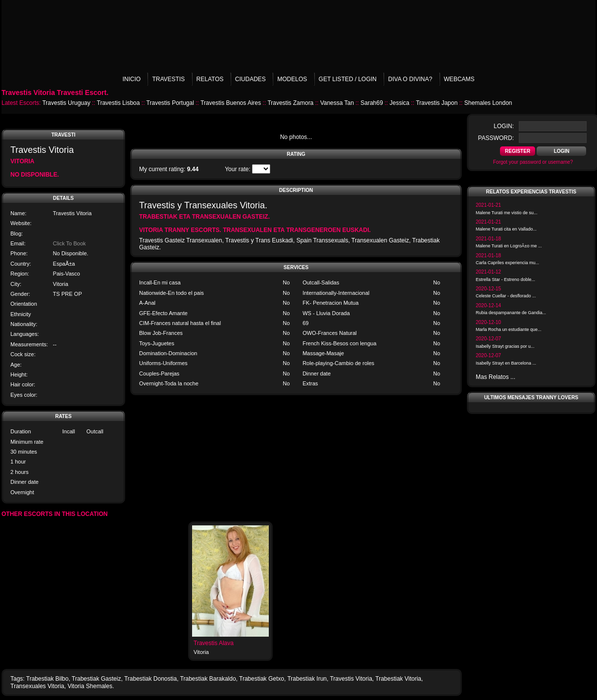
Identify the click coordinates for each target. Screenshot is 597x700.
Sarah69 (372, 103)
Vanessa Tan (337, 103)
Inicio (131, 79)
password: (496, 138)
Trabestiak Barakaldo (208, 679)
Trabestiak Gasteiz (97, 679)
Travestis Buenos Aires (231, 103)
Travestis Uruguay (66, 103)
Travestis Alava (214, 643)
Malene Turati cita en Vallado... (506, 229)
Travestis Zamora (290, 103)
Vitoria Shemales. (91, 686)
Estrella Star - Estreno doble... (505, 280)
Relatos (210, 79)
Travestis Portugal (170, 103)
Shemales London (488, 103)
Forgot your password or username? (533, 162)
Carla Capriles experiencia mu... (507, 263)
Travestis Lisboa (119, 103)
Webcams (459, 79)
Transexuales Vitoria (37, 686)
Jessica (399, 103)
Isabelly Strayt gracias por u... (505, 346)
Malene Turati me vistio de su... (507, 213)
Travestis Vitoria (351, 679)
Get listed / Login (348, 79)
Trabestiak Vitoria (398, 679)
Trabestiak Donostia (150, 679)
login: (504, 126)
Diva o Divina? (410, 79)
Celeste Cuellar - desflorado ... (506, 296)
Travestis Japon (437, 103)
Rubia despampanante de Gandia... (511, 313)
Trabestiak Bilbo (48, 679)
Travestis (168, 79)
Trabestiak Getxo (262, 679)
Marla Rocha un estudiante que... (509, 329)
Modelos (292, 79)
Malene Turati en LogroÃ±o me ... (509, 246)
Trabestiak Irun (307, 679)
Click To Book (69, 243)
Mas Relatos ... (496, 377)
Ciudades (250, 79)
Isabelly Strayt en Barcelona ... (506, 363)
